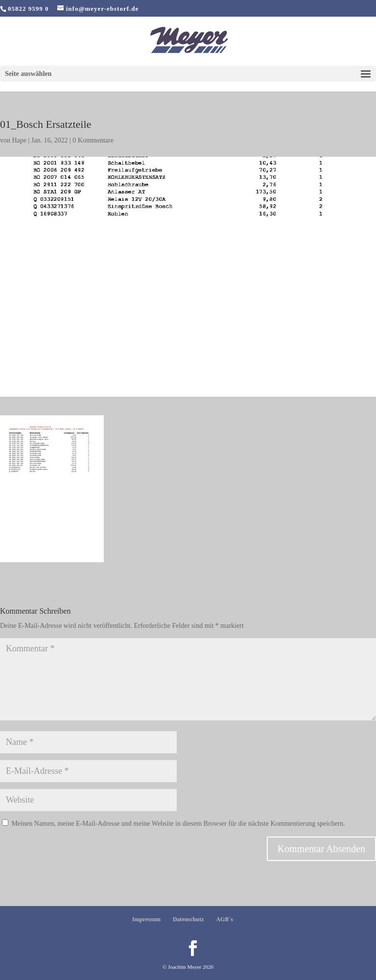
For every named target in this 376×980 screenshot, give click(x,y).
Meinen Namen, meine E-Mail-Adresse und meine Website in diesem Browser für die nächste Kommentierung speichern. (178, 824)
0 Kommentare (93, 140)
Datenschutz (188, 919)
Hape (20, 140)
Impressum (146, 919)
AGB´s (224, 919)
